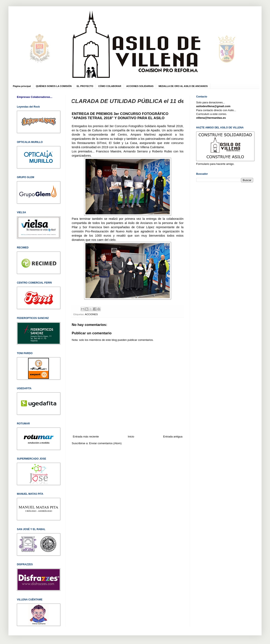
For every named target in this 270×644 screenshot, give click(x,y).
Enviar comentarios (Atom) (105, 443)
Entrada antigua (173, 437)
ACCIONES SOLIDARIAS (140, 86)
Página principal (22, 86)
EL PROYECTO (85, 86)
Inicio (131, 437)
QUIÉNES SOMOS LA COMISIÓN (54, 86)
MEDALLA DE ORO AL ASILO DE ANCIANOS (183, 86)
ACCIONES (91, 314)
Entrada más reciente (86, 437)
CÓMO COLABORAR (110, 86)
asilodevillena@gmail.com (213, 106)
